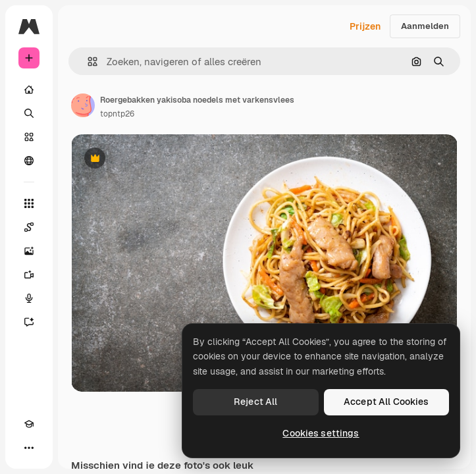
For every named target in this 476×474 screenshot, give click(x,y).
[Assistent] (29, 322)
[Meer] (29, 448)
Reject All (255, 402)
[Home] (29, 90)
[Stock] (29, 137)
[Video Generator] (29, 275)
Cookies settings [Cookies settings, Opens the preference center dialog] (321, 433)
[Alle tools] (29, 203)
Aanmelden (425, 26)
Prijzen (365, 26)
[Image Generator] (29, 251)
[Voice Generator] (29, 298)
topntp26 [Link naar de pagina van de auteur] (117, 114)
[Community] (29, 161)
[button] (87, 62)
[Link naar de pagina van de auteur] (83, 105)
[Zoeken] (29, 113)
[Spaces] (29, 227)
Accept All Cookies (386, 402)
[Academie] (29, 424)
